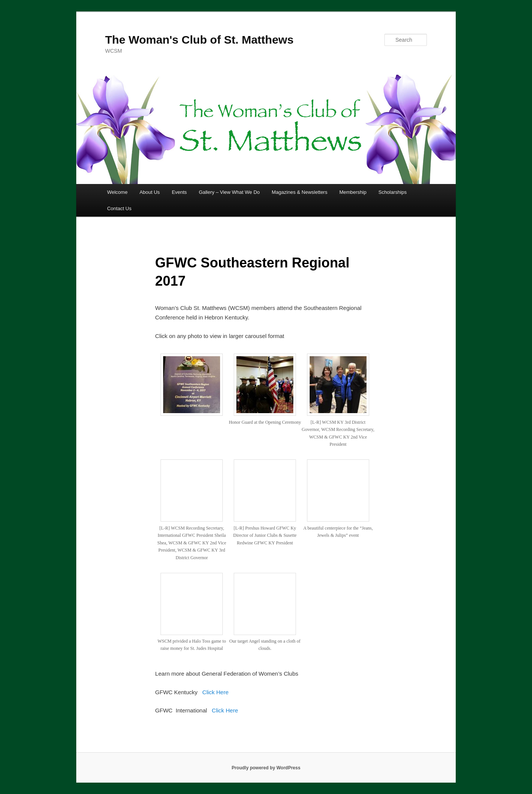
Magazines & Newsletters (300, 192)
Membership (353, 192)
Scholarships (392, 192)
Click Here (215, 692)
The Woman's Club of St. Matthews (199, 40)
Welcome (117, 192)
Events (179, 192)
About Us (150, 192)
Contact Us (119, 208)
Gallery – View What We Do (229, 192)
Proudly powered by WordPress (266, 768)
